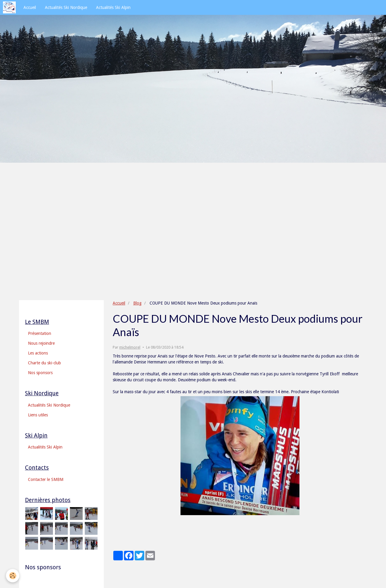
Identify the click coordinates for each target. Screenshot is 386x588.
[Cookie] (13, 576)
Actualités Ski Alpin (113, 7)
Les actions (38, 353)
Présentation (40, 333)
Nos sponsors (40, 373)
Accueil (30, 7)
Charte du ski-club (44, 363)
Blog (137, 303)
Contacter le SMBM (46, 479)
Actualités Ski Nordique (66, 7)
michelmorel (130, 347)
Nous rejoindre (41, 343)
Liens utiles (38, 415)
